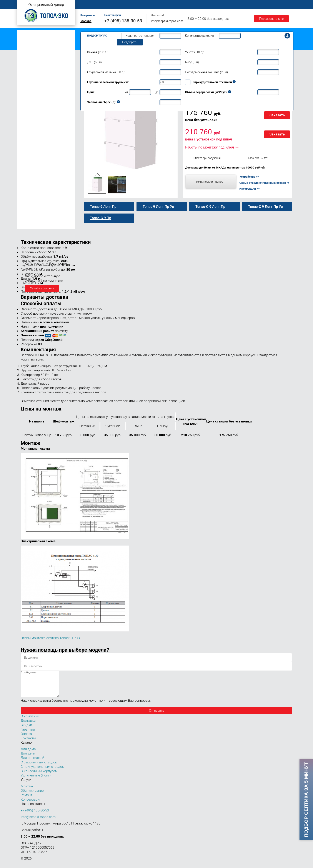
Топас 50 (28, 200)
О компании (110, 5)
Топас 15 (28, 168)
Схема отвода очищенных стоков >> (264, 183)
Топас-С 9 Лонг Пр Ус (40, 150)
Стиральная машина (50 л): (106, 72)
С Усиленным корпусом (39, 776)
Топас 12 (28, 161)
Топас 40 (28, 194)
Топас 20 (28, 181)
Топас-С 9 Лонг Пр (38, 132)
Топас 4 (27, 66)
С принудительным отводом (43, 772)
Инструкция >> (249, 189)
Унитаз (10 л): (194, 52)
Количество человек (140, 36)
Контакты (277, 5)
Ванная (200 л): (98, 52)
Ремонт (180, 5)
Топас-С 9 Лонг (36, 122)
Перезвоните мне (271, 19)
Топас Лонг (27, 53)
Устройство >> (249, 177)
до (157, 92)
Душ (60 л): (95, 62)
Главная (88, 5)
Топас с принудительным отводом (44, 40)
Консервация (31, 805)
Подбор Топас (97, 36)
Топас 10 (28, 155)
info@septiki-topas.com (167, 21)
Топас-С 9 (32, 104)
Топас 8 (27, 92)
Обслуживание (156, 5)
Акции (258, 5)
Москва (86, 21)
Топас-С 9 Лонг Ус (38, 141)
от (127, 92)
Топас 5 (27, 73)
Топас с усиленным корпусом (40, 47)
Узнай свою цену (42, 288)
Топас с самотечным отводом (41, 33)
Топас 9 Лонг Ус (36, 136)
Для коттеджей (32, 763)
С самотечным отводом (39, 768)
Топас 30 (28, 187)
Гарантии (239, 5)
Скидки (26, 730)
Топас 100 (29, 220)
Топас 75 (28, 206)
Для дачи (28, 759)
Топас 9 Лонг (34, 118)
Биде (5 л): (192, 62)
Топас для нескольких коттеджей (43, 175)
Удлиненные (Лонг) (36, 781)
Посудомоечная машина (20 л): (207, 72)
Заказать (277, 115)
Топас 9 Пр (33, 108)
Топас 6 (27, 79)
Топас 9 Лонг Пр (36, 127)
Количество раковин (199, 36)
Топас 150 (29, 226)
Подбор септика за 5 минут (306, 800)
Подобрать (130, 42)
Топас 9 (27, 98)
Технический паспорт (210, 182)
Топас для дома (31, 86)
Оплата (198, 5)
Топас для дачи (30, 60)
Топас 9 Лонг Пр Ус (38, 145)
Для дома (28, 754)
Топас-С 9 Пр (34, 113)
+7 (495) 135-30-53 (123, 21)
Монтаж (132, 5)
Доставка (218, 5)
